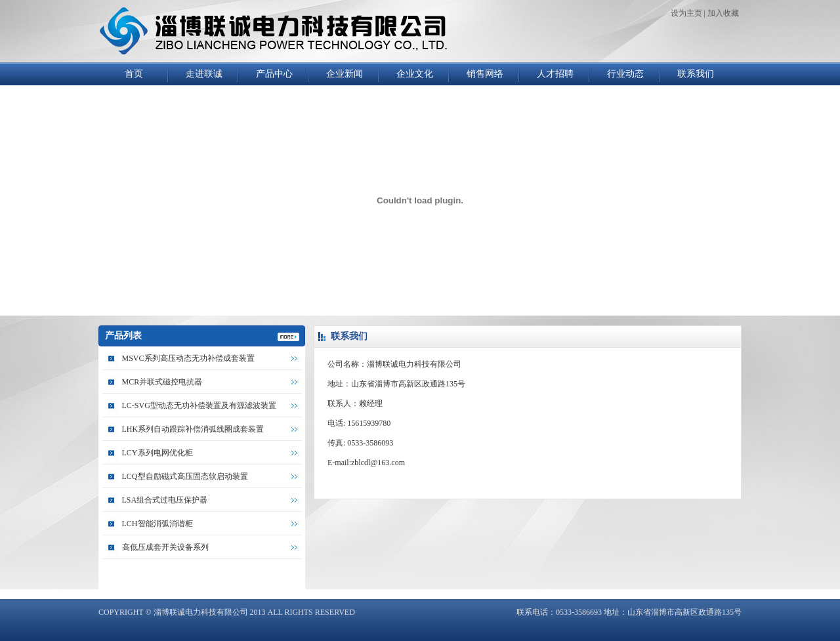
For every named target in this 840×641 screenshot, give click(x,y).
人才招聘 (555, 74)
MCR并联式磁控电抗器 (162, 382)
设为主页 (686, 13)
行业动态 (625, 74)
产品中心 (274, 74)
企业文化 (415, 74)
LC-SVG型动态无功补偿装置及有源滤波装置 (199, 405)
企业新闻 (345, 74)
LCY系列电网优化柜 (157, 453)
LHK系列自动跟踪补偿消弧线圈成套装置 (193, 429)
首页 (134, 74)
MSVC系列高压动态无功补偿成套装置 (188, 358)
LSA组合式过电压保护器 (165, 500)
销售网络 (485, 74)
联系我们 (696, 74)
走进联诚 (204, 74)
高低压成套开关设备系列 (165, 547)
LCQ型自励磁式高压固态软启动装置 (185, 476)
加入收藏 (723, 13)
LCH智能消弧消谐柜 (157, 524)
